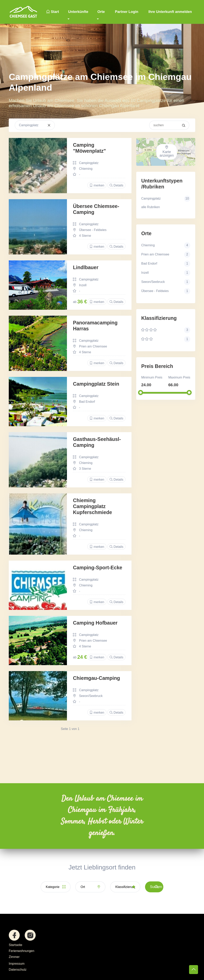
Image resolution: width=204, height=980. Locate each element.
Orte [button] (101, 12)
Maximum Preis (179, 377)
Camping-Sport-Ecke (98, 568)
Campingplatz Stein (96, 384)
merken (97, 185)
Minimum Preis (152, 377)
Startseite (16, 945)
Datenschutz (18, 970)
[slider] (141, 392)
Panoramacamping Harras (95, 326)
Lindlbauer (86, 267)
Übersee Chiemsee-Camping (96, 209)
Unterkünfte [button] (78, 12)
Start (53, 12)
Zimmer (14, 957)
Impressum (17, 964)
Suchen (156, 887)
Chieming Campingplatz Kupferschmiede (92, 506)
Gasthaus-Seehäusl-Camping (97, 442)
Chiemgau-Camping (96, 678)
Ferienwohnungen (22, 951)
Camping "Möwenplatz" (89, 148)
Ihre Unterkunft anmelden (170, 12)
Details (116, 185)
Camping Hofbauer (95, 623)
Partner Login (126, 12)
